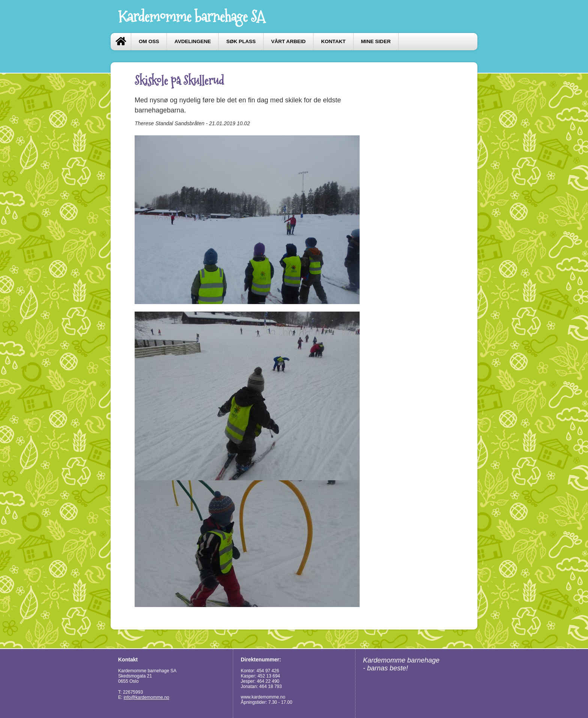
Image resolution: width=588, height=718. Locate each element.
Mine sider (376, 41)
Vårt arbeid (288, 41)
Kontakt (333, 41)
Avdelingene (193, 41)
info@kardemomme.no (147, 697)
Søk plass (241, 41)
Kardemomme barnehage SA (191, 16)
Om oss (149, 41)
